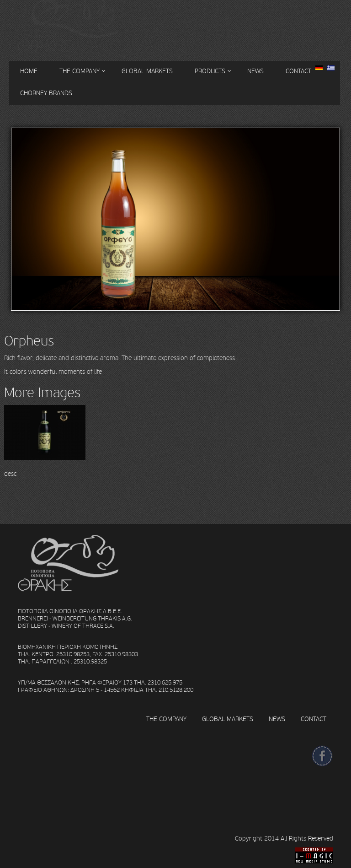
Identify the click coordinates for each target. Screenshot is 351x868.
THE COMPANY (166, 719)
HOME (29, 71)
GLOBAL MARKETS (147, 71)
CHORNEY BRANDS (46, 93)
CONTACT (298, 71)
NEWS (255, 71)
